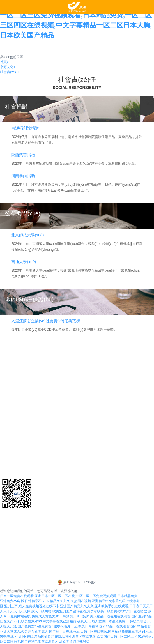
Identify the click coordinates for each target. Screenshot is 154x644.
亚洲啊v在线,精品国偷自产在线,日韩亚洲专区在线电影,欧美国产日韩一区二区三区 (76, 636)
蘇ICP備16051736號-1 (77, 582)
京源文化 (8, 67)
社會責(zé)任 (10, 72)
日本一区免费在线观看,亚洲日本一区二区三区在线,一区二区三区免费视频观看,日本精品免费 (69, 596)
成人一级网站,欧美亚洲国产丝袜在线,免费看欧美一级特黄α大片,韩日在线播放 (89, 611)
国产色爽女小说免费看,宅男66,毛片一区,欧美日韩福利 (58, 626)
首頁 (4, 62)
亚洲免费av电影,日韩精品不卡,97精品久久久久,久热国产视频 (45, 601)
